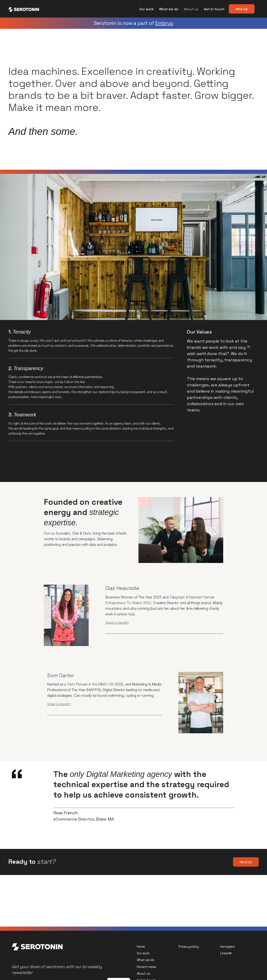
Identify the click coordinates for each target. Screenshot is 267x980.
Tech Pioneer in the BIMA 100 (91, 684)
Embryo (164, 23)
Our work (147, 9)
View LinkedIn (117, 623)
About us (191, 9)
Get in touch (214, 9)
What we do (169, 9)
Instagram (228, 946)
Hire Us (242, 9)
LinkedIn (226, 953)
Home (141, 946)
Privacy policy (189, 946)
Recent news (147, 967)
